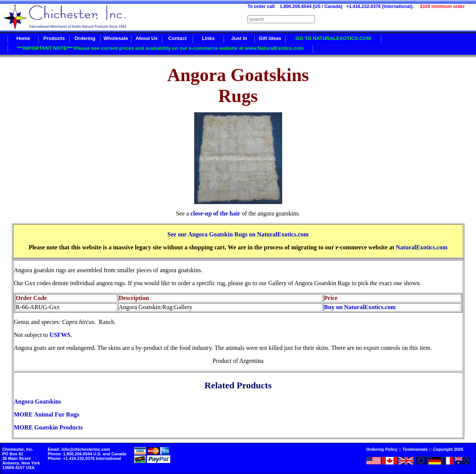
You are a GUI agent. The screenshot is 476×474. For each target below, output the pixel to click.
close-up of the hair (215, 213)
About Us (147, 38)
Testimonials (415, 449)
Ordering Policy (382, 449)
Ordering (85, 38)
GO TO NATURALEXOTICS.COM (333, 38)
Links (208, 38)
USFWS (60, 335)
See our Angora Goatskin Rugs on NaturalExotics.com (238, 234)
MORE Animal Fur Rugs (46, 414)
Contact (177, 38)
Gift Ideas (270, 38)
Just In (239, 38)
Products (54, 38)
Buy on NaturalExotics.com (360, 307)
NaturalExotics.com (422, 247)
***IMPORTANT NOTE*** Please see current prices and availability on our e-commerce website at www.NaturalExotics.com (161, 48)
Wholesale (116, 38)
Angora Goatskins (37, 401)
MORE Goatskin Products (48, 427)
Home (23, 38)
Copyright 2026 (448, 449)
